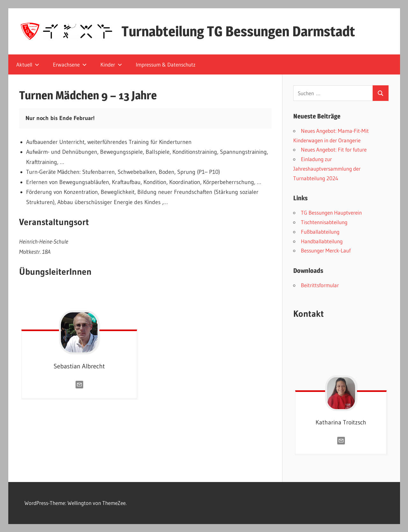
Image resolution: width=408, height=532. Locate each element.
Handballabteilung (322, 241)
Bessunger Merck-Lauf (326, 250)
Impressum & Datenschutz (166, 64)
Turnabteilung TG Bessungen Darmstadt (238, 31)
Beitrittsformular (320, 285)
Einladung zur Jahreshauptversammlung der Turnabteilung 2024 (327, 169)
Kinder (111, 64)
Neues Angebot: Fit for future (334, 149)
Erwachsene (70, 64)
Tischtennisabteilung (324, 222)
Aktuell (28, 64)
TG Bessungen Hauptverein (331, 213)
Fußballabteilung (320, 232)
